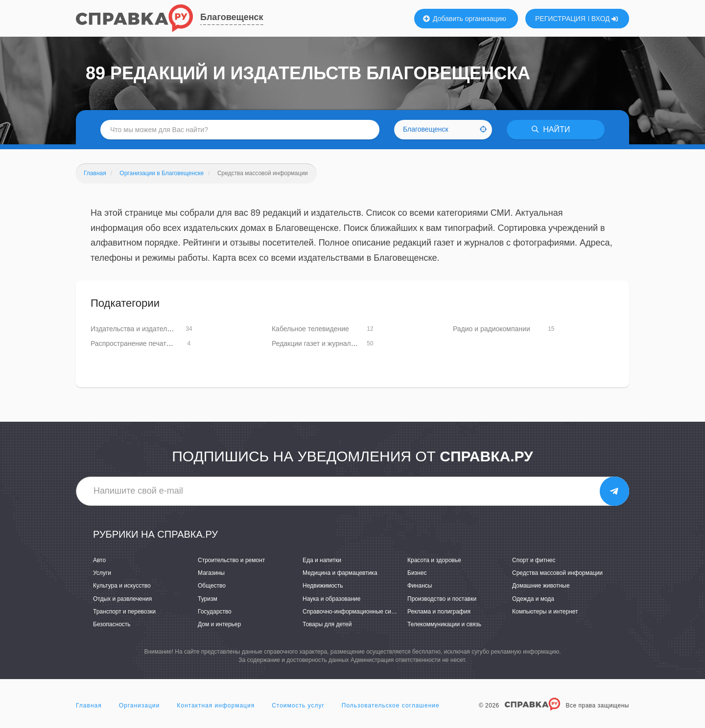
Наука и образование (331, 599)
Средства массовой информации (557, 573)
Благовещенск (232, 17)
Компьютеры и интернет (545, 612)
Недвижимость (323, 586)
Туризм (208, 599)
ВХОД (605, 19)
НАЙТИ (551, 129)
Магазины (211, 573)
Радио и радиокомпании (492, 329)
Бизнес (417, 573)
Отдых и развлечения (122, 599)
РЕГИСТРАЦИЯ (560, 19)
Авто (99, 560)
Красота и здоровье (434, 560)
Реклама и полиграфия (439, 612)
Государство (215, 612)
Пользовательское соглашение (391, 705)
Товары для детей (327, 624)
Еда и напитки (322, 560)
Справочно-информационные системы (355, 612)
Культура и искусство (122, 586)
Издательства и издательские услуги (149, 329)
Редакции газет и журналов (315, 343)
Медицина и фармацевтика (340, 573)
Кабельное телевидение (310, 329)
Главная (89, 705)
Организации (140, 705)
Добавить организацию (465, 19)
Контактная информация (216, 705)
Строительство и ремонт (231, 560)
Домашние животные (541, 586)
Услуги (102, 573)
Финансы (420, 586)
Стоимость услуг (298, 705)
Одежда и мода (533, 599)
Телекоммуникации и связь (444, 624)
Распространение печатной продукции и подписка (170, 343)
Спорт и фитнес (534, 560)
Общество (212, 586)
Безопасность (112, 624)
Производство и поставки (442, 599)
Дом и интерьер (219, 624)
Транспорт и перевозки (124, 612)
